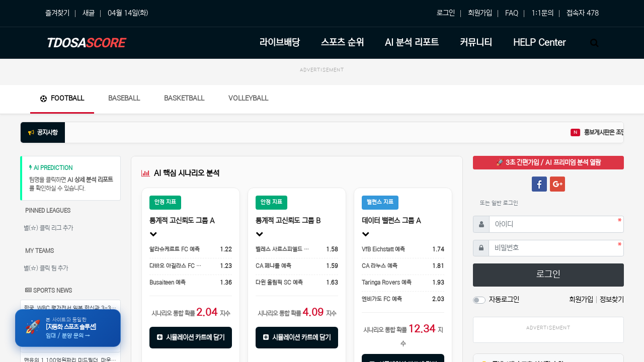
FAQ (512, 13)
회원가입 (480, 13)
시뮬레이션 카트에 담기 (191, 338)
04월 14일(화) (128, 13)
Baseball (124, 98)
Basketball (184, 98)
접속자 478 (583, 13)
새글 (89, 13)
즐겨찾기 (57, 13)
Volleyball (248, 98)
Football (62, 98)
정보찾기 (612, 300)
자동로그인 (504, 300)
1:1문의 (542, 13)
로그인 (446, 13)
